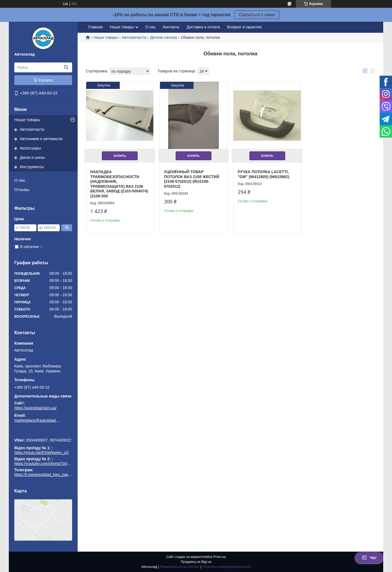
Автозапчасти (32, 129)
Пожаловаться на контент (180, 567)
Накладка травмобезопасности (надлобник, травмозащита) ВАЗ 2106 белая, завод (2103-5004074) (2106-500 (119, 184)
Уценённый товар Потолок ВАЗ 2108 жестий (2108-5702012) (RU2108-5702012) (192, 179)
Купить (120, 156)
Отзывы (22, 190)
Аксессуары (30, 148)
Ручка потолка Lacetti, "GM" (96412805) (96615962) (263, 174)
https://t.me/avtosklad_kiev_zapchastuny (43, 433)
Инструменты (32, 167)
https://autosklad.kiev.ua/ (35, 408)
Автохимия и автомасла (41, 139)
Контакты (171, 27)
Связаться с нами (257, 15)
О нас (20, 180)
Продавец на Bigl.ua (196, 562)
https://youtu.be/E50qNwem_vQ (42, 453)
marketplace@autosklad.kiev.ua (38, 420)
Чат (369, 558)
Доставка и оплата (203, 27)
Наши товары (27, 120)
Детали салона (164, 37)
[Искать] (66, 67)
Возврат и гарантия (244, 27)
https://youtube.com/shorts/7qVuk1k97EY (50, 464)
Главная (95, 27)
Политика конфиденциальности (226, 567)
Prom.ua (220, 557)
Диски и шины (32, 157)
